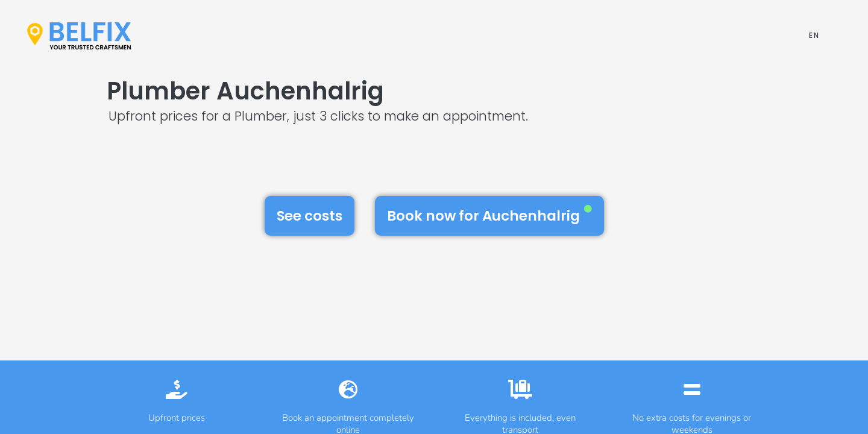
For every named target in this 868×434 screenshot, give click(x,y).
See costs (310, 216)
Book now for (489, 215)
